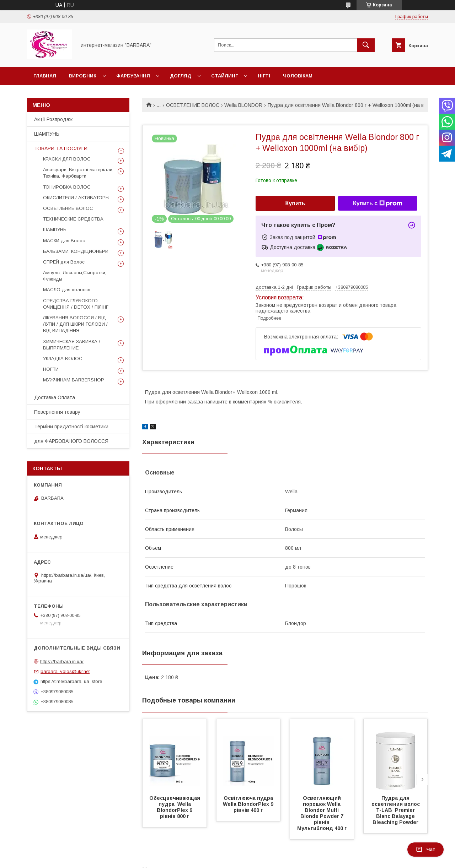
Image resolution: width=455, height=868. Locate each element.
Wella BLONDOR (243, 105)
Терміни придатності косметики (71, 427)
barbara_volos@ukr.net (65, 671)
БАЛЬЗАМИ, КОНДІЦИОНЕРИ (76, 251)
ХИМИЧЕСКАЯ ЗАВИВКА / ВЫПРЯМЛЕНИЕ (72, 345)
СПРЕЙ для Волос (64, 262)
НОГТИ (51, 369)
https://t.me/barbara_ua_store (71, 681)
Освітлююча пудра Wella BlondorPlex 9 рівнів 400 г (250, 804)
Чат (425, 850)
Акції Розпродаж (53, 119)
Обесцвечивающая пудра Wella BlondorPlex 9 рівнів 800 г (175, 807)
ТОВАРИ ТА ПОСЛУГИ (61, 148)
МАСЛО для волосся (67, 290)
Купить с (378, 204)
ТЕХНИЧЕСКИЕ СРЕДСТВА (73, 219)
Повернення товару (57, 412)
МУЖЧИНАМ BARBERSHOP (74, 380)
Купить (295, 203)
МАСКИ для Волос (64, 241)
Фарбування (133, 76)
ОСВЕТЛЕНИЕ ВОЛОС (193, 105)
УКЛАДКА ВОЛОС (63, 359)
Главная (45, 76)
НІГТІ (264, 76)
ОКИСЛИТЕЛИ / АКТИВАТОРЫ (76, 198)
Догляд (181, 76)
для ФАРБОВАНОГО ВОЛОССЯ (71, 441)
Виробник (83, 76)
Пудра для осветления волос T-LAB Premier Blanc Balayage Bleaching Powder (397, 810)
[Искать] (366, 45)
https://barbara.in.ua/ (62, 661)
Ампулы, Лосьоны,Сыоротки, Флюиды (75, 276)
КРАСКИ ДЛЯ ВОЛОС (67, 159)
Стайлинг (224, 76)
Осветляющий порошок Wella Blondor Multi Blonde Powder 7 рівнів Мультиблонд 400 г (322, 813)
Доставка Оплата (55, 397)
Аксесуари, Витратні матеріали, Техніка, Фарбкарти (78, 173)
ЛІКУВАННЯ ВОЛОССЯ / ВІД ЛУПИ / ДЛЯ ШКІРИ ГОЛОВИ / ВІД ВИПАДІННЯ (75, 324)
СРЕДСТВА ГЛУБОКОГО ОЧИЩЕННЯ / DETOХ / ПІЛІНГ (76, 304)
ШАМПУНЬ (47, 134)
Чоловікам (298, 76)
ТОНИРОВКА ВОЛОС (67, 187)
